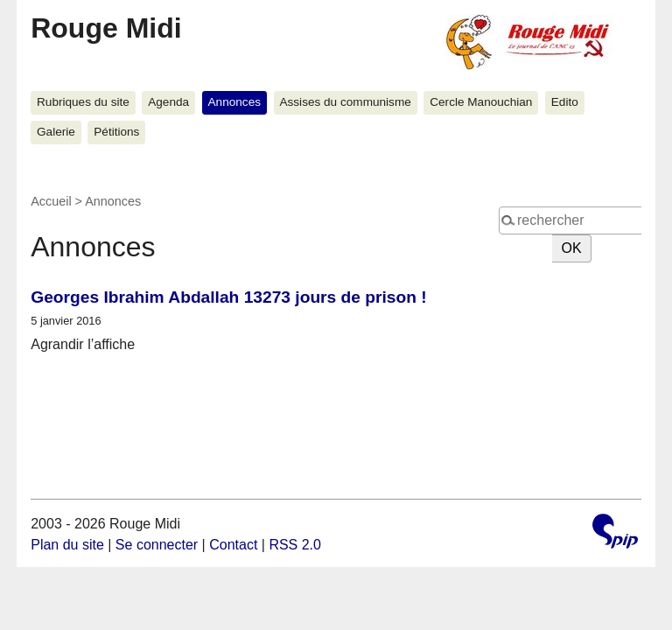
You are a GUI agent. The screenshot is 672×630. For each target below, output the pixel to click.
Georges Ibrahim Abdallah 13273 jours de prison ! (228, 297)
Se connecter (157, 545)
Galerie (56, 132)
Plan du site (67, 545)
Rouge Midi (106, 28)
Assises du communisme (345, 102)
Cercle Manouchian (481, 102)
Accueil (51, 201)
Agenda (168, 102)
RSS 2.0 (295, 545)
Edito (565, 102)
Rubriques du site (83, 102)
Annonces (234, 102)
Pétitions (116, 132)
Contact (233, 545)
